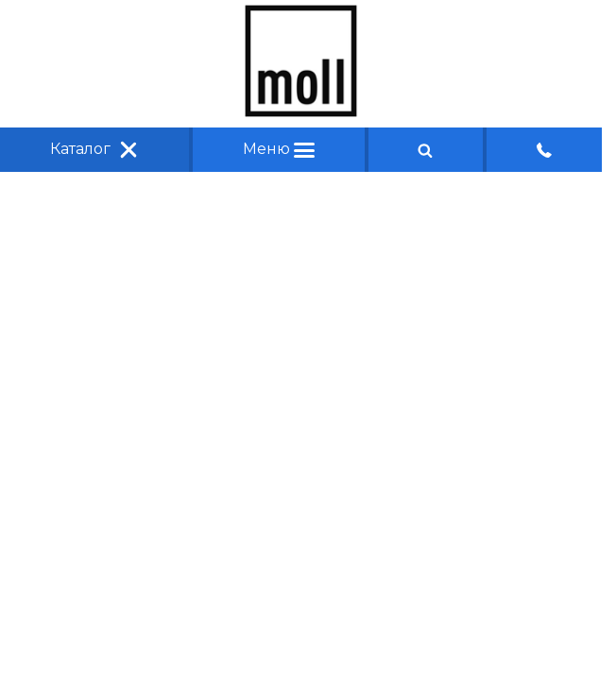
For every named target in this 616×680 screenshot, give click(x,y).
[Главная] (301, 112)
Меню (279, 149)
